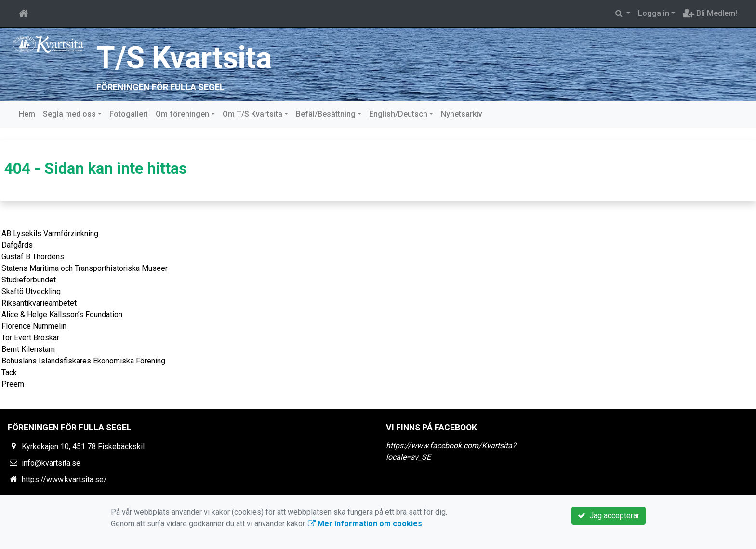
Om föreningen (182, 114)
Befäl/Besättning (326, 114)
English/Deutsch (398, 114)
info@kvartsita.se (51, 463)
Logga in (654, 13)
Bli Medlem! (710, 13)
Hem (27, 114)
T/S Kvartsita (185, 58)
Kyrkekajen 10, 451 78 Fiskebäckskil (83, 447)
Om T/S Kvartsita (252, 114)
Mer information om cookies (365, 524)
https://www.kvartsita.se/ (64, 479)
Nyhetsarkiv (462, 114)
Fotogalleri (129, 114)
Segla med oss (69, 114)
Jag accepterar (609, 516)
